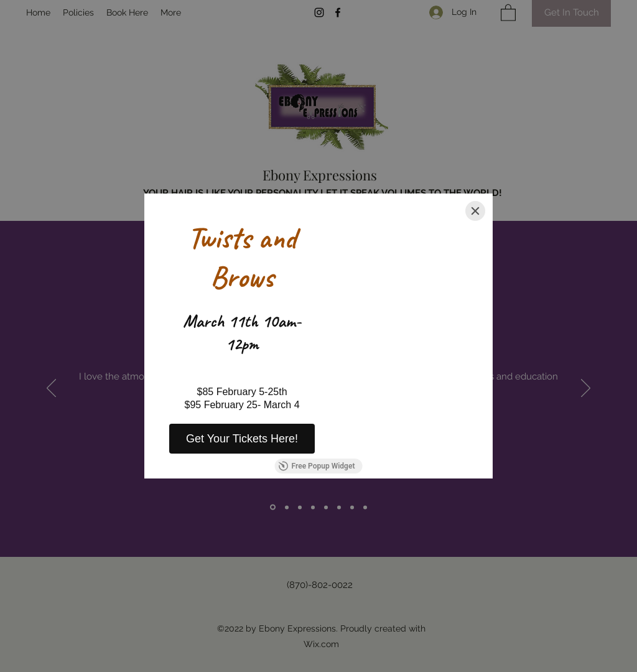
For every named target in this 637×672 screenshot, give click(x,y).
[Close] (475, 211)
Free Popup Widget (317, 466)
